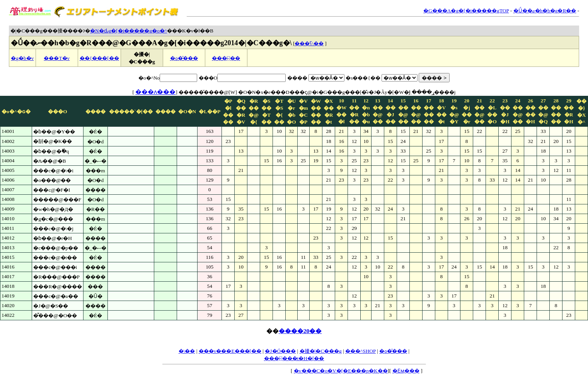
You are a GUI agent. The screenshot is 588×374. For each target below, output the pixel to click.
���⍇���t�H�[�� (294, 358)
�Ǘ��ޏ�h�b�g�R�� (545, 11)
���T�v (57, 58)
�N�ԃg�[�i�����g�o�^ (129, 31)
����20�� (300, 331)
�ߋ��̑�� (184, 58)
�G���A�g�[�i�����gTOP (466, 11)
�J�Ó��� (280, 351)
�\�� (187, 351)
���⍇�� (226, 58)
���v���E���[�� (230, 351)
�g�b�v (22, 58)
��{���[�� (99, 58)
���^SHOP (360, 351)
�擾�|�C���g (321, 351)
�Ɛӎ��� (406, 371)
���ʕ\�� (309, 43)
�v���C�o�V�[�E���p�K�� (341, 371)
